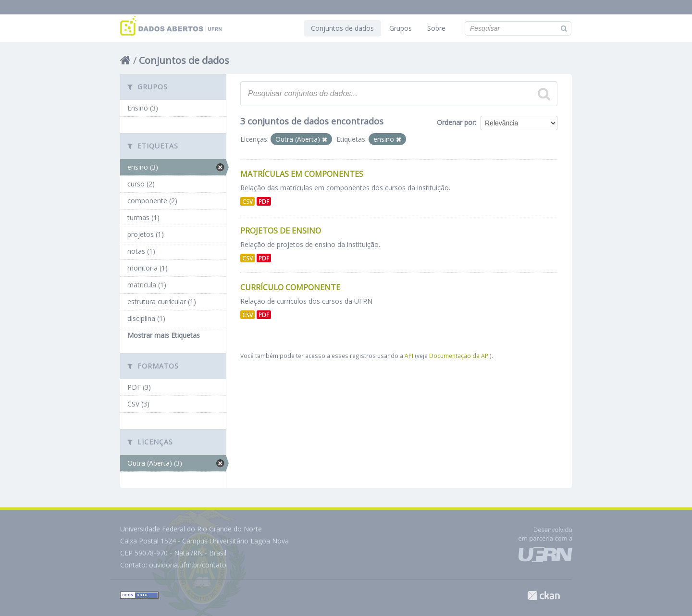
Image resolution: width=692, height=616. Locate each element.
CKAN (544, 596)
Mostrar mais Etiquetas (164, 335)
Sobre (436, 28)
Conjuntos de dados (342, 28)
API (409, 356)
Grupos (401, 28)
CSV (247, 201)
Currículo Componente (290, 287)
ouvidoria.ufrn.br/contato (188, 565)
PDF (264, 201)
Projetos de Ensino (281, 231)
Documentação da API (459, 356)
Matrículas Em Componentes (302, 174)
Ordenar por (456, 122)
